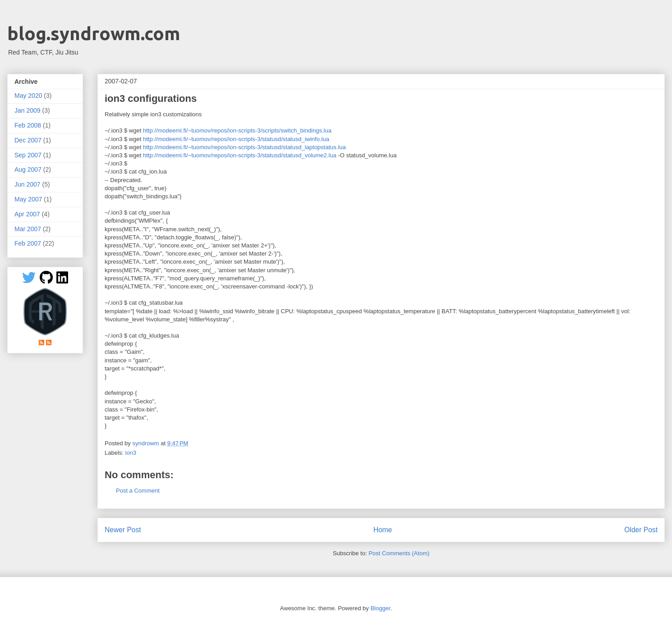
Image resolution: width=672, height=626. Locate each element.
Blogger (380, 608)
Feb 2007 (28, 243)
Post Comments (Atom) (399, 553)
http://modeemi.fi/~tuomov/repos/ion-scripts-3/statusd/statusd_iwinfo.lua (236, 139)
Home (383, 530)
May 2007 (28, 199)
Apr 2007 (27, 214)
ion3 (131, 453)
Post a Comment (138, 491)
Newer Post (123, 530)
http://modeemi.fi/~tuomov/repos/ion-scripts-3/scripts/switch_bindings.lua (237, 130)
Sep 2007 (28, 155)
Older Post (641, 530)
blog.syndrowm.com (94, 34)
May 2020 (28, 96)
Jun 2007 (28, 184)
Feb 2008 (28, 125)
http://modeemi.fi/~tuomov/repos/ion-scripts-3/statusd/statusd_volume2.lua (240, 155)
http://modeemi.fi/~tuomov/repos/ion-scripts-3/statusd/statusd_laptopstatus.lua (244, 147)
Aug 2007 (28, 169)
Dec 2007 (28, 140)
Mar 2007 (28, 229)
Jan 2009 (28, 110)
